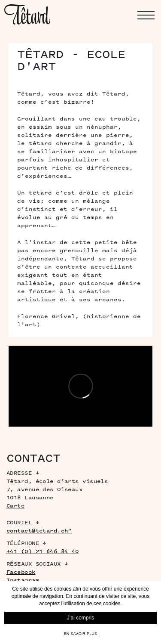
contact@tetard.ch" (39, 531)
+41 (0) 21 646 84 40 (43, 551)
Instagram (23, 580)
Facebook (21, 572)
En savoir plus (80, 634)
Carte (15, 506)
